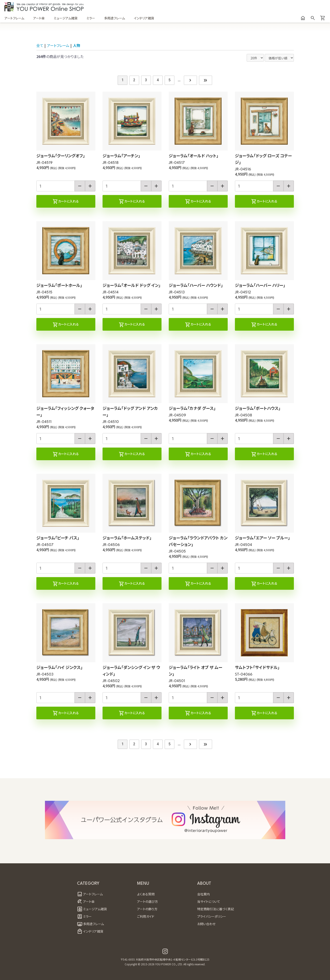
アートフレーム (14, 18)
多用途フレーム (115, 18)
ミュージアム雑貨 (66, 18)
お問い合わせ (206, 924)
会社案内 (204, 894)
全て (40, 45)
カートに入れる (66, 202)
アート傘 (39, 18)
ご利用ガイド (146, 916)
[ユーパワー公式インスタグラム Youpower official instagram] (165, 951)
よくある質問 (146, 894)
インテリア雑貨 (144, 18)
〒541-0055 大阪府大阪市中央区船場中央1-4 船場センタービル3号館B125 (165, 959)
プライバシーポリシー (212, 916)
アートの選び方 (147, 901)
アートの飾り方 (147, 909)
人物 (77, 45)
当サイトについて (209, 901)
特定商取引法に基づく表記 (216, 909)
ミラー (91, 18)
